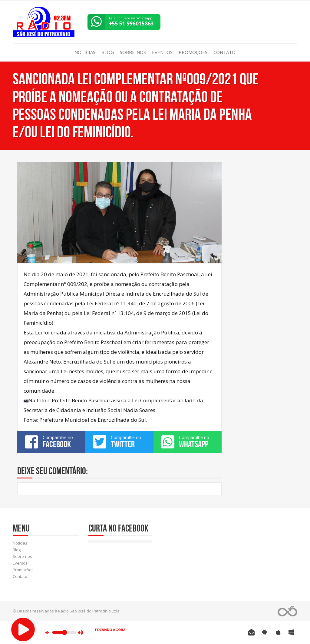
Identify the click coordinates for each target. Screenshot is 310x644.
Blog (108, 52)
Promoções (193, 52)
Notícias (85, 52)
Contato (224, 52)
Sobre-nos (133, 52)
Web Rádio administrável (287, 611)
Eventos (162, 52)
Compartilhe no (51, 442)
